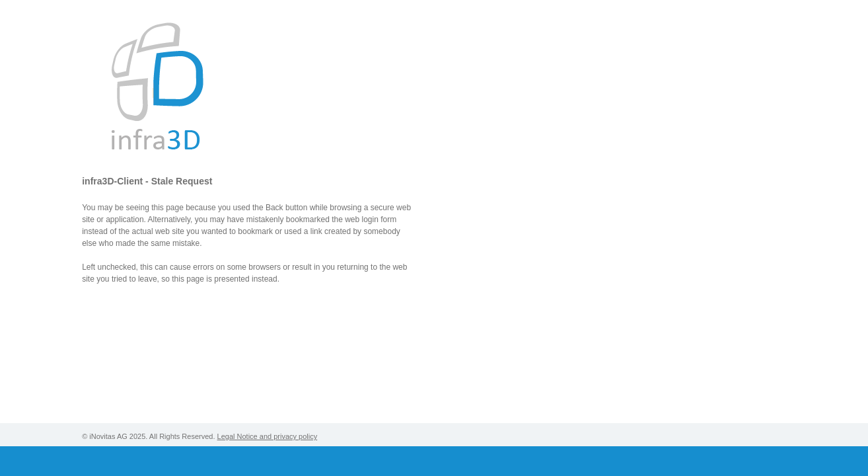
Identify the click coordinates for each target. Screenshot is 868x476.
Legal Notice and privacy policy (268, 436)
